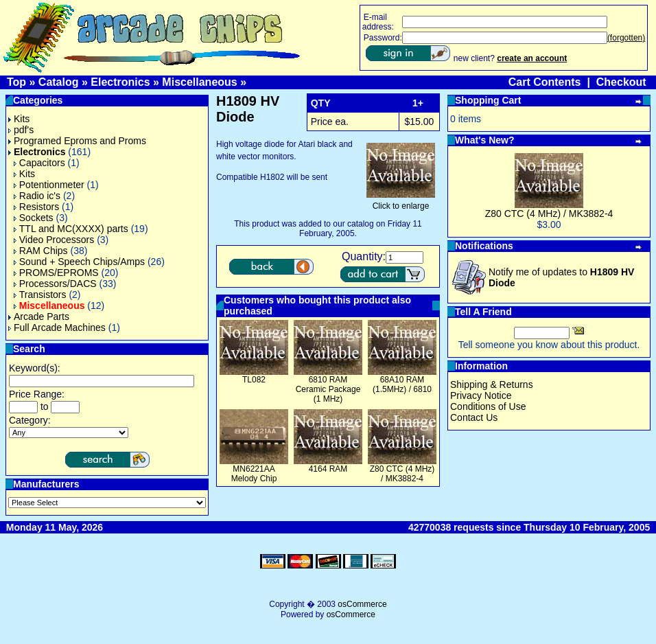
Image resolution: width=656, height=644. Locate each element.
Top (16, 82)
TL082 (254, 380)
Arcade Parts (39, 317)
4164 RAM (328, 469)
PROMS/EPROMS (56, 273)
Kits (19, 119)
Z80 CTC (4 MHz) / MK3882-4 (402, 474)
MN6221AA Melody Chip (254, 474)
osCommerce (362, 604)
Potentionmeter (49, 185)
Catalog (59, 82)
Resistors (36, 207)
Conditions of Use (488, 406)
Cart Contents (545, 82)
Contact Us (474, 417)
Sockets (34, 218)
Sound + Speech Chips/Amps (79, 262)
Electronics (120, 82)
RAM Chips (41, 251)
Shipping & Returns (492, 384)
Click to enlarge (401, 202)
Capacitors (39, 163)
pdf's (21, 130)
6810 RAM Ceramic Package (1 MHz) (328, 389)
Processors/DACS (55, 284)
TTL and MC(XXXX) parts (71, 229)
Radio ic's (37, 196)
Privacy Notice (481, 395)
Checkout (621, 82)
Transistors (40, 295)
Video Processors (54, 240)
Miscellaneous (199, 82)
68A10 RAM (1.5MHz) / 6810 (402, 384)
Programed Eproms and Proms (77, 141)
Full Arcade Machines (57, 327)
